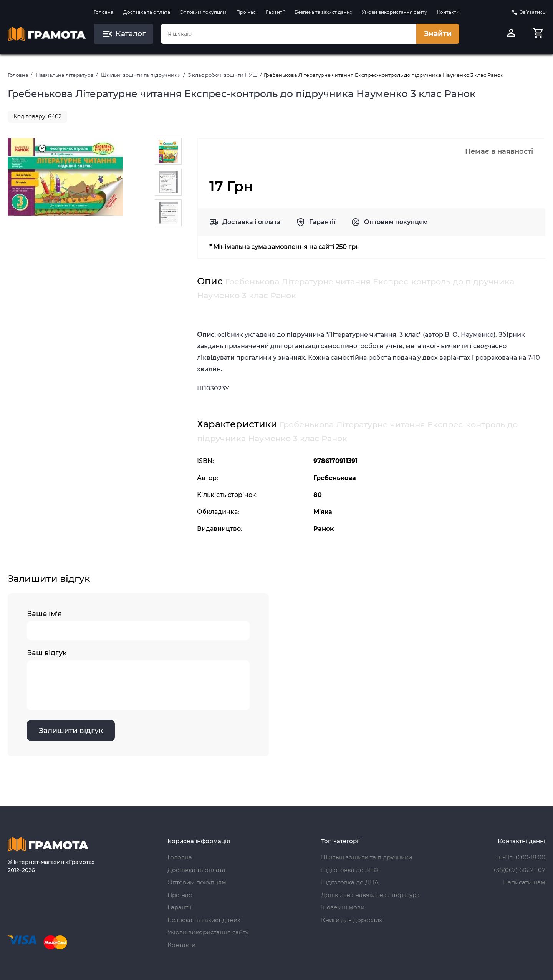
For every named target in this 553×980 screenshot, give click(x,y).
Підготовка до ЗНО (350, 870)
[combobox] (289, 34)
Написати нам (524, 882)
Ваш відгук (138, 679)
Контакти (448, 12)
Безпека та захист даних (323, 12)
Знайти (438, 34)
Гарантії (275, 12)
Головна (103, 12)
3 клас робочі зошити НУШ (223, 75)
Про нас (246, 12)
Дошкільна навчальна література (370, 895)
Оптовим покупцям (203, 12)
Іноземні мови (343, 907)
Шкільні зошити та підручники (141, 75)
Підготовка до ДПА (350, 882)
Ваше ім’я (138, 625)
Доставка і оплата (252, 222)
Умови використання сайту (394, 12)
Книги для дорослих (352, 920)
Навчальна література (65, 75)
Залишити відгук (71, 730)
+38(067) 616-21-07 (519, 870)
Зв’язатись (528, 12)
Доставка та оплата (147, 12)
